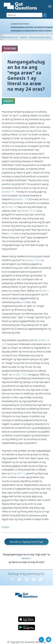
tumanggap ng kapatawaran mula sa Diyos (31, 30)
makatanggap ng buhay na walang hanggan (32, 27)
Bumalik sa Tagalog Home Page (26, 542)
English (6, 527)
